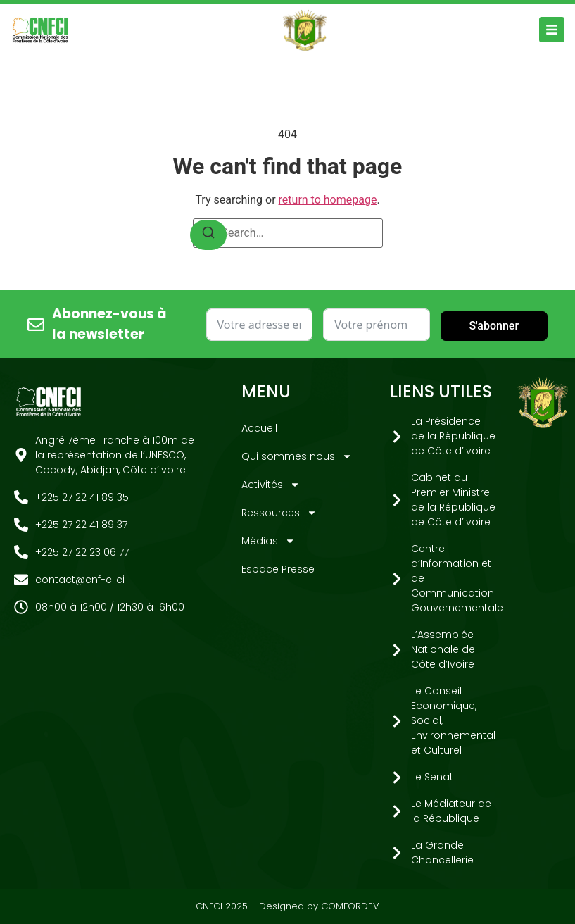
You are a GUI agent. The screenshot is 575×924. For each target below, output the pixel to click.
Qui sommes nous (297, 456)
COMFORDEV (350, 906)
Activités (271, 485)
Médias (268, 541)
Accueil (259, 428)
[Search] (208, 235)
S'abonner (494, 326)
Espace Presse (278, 569)
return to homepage (328, 200)
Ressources (279, 513)
